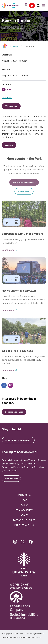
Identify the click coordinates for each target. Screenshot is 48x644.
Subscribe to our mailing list (18, 440)
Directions (7, 97)
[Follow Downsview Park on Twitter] (23, 542)
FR (26, 7)
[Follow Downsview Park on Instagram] (15, 542)
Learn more (10, 252)
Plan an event (24, 193)
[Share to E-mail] (11, 385)
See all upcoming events (24, 184)
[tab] (24, 90)
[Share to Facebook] (4, 385)
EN (26, 4)
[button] (32, 6)
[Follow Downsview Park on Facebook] (31, 542)
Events (16, 46)
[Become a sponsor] (14, 412)
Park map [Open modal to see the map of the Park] (13, 106)
